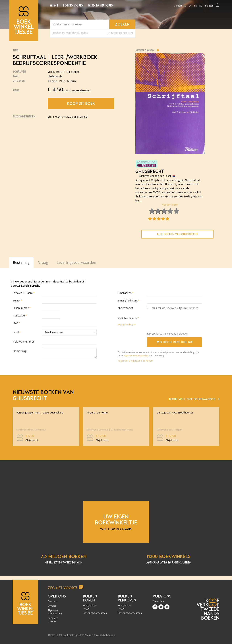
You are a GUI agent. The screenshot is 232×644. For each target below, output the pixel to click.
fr (195, 6)
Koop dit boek (81, 104)
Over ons (53, 601)
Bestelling (21, 262)
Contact (178, 6)
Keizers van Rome (97, 412)
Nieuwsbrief (125, 308)
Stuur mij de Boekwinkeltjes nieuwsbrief (172, 308)
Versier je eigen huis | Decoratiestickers (40, 412)
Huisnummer (21, 308)
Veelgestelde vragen (90, 607)
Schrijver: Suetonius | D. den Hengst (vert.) (110, 430)
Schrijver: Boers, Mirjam (169, 430)
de (201, 6)
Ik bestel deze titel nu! (174, 342)
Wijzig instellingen (127, 325)
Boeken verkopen (101, 6)
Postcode (19, 315)
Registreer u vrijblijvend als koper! (135, 361)
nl (185, 6)
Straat (16, 300)
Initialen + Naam (23, 293)
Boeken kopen (73, 6)
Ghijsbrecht (150, 172)
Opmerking (20, 351)
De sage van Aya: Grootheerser (175, 412)
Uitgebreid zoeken (120, 33)
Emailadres (125, 293)
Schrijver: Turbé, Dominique (31, 430)
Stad (15, 323)
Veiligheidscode (128, 318)
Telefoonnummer (23, 341)
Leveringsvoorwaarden (93, 613)
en (190, 6)
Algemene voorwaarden (136, 355)
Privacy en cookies (53, 620)
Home (54, 6)
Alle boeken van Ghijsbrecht (177, 234)
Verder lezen (170, 204)
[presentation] (175, 322)
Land (16, 332)
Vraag (43, 262)
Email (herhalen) (128, 300)
